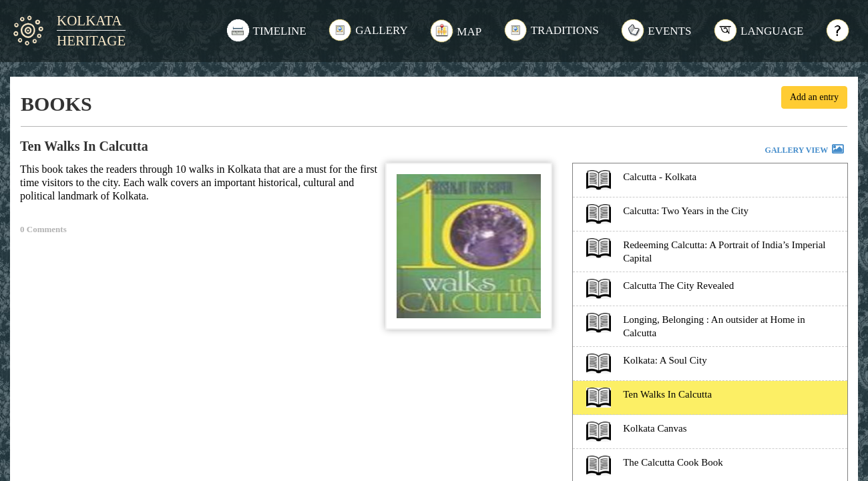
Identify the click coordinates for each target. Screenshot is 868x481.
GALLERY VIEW (805, 151)
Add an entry (814, 97)
